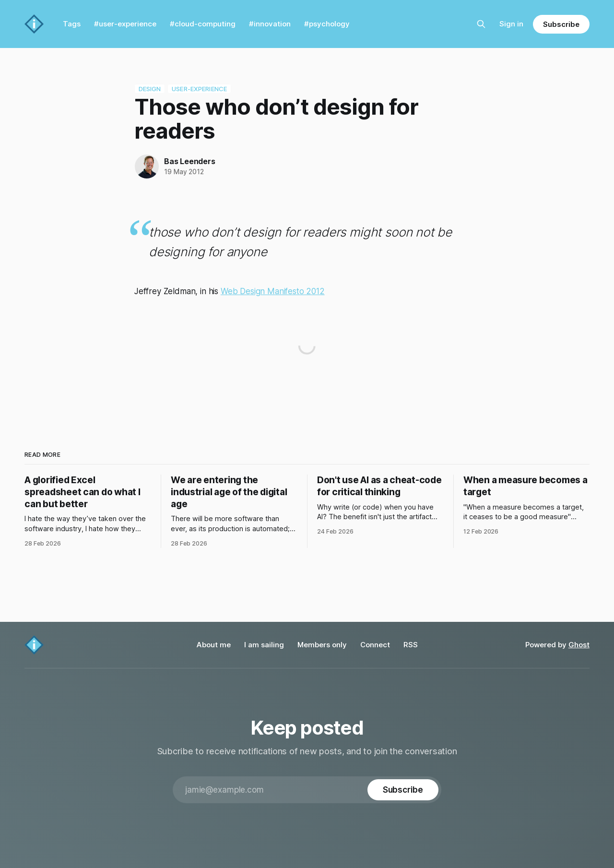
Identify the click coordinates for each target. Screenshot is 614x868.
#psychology (327, 24)
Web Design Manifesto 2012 (273, 291)
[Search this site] (481, 24)
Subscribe (561, 24)
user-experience (199, 89)
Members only (322, 645)
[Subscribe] (403, 790)
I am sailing (264, 645)
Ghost (579, 645)
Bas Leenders (190, 161)
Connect (375, 645)
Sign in (511, 24)
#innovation (270, 24)
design (150, 89)
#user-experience (125, 24)
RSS (411, 645)
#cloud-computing (203, 24)
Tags (72, 24)
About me (214, 645)
